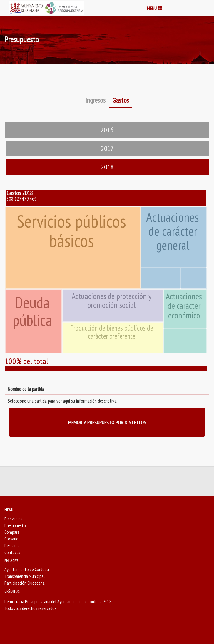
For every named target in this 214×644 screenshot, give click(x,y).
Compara (12, 532)
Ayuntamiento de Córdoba (27, 569)
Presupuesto (15, 525)
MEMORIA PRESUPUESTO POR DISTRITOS (107, 422)
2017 (107, 148)
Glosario (11, 539)
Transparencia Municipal (25, 576)
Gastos (121, 100)
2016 (107, 130)
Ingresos (95, 100)
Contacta (12, 552)
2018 (107, 167)
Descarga (12, 545)
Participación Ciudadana (25, 583)
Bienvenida (14, 519)
